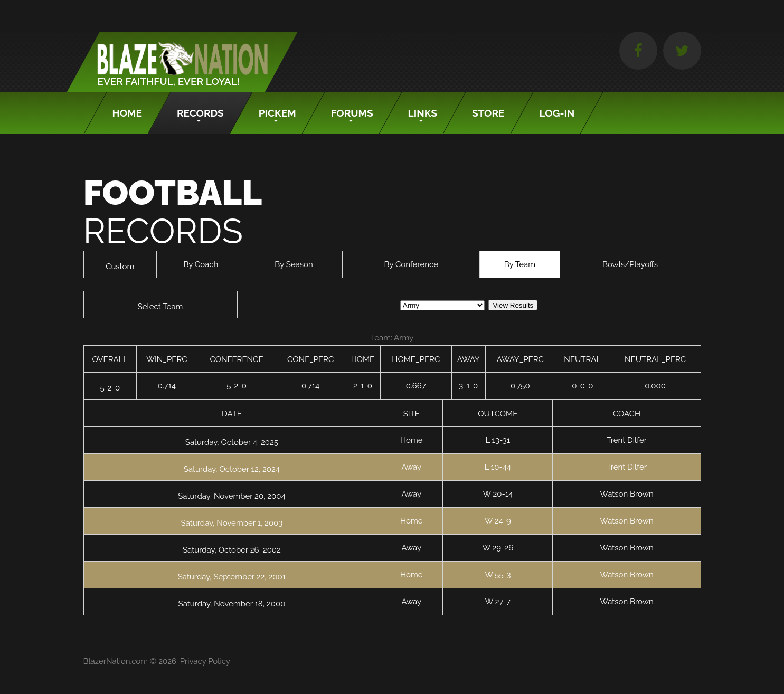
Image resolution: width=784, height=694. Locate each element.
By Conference (411, 264)
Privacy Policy (205, 661)
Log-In (557, 113)
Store (488, 113)
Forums (352, 113)
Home (127, 113)
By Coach (201, 264)
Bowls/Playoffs (630, 264)
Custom (120, 267)
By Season (294, 264)
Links (423, 113)
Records (200, 113)
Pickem (277, 113)
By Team (520, 264)
